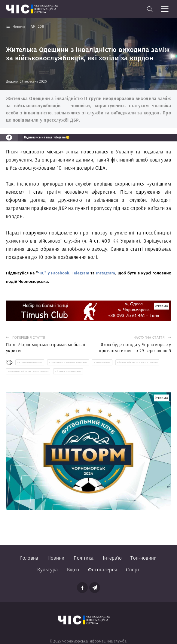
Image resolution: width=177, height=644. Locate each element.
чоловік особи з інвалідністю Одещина (68, 362)
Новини (56, 558)
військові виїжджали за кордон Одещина (137, 362)
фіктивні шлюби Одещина (30, 362)
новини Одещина (102, 362)
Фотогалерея (102, 569)
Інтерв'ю (112, 558)
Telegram (81, 273)
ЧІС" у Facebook (54, 273)
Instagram (105, 273)
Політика (84, 558)
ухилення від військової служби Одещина (28, 371)
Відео (73, 569)
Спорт (133, 569)
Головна (29, 558)
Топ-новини (143, 558)
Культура (48, 569)
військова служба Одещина (68, 371)
